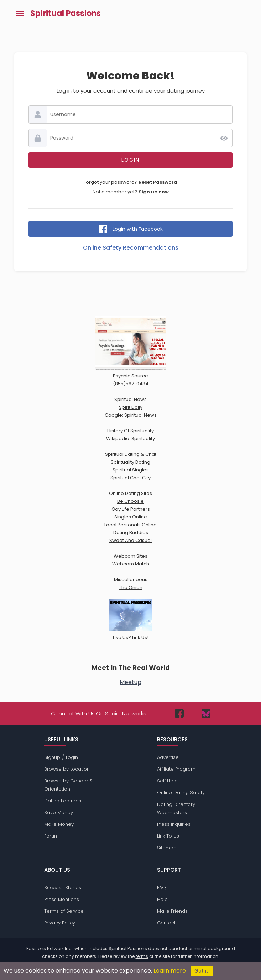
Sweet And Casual (130, 540)
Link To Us (168, 836)
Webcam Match (131, 564)
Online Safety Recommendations (131, 248)
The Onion (131, 587)
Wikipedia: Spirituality (130, 439)
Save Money (59, 812)
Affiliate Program (176, 769)
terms (142, 956)
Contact (166, 923)
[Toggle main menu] (20, 14)
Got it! (202, 971)
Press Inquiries (174, 824)
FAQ (161, 888)
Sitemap (167, 848)
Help (162, 899)
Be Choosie (130, 501)
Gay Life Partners (131, 509)
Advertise (168, 757)
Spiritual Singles (131, 470)
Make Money (59, 824)
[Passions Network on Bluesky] (206, 713)
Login (72, 757)
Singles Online (131, 517)
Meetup (130, 682)
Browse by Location (67, 769)
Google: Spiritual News (131, 415)
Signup (52, 757)
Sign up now (154, 192)
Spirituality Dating (130, 462)
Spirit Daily (131, 407)
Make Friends (172, 911)
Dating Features (63, 801)
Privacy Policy (60, 923)
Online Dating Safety (181, 793)
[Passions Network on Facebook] (179, 713)
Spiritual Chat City (130, 478)
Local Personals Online (130, 525)
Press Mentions (62, 899)
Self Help (167, 781)
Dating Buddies (131, 533)
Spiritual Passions (66, 14)
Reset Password (158, 182)
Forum (51, 836)
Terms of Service (64, 911)
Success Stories (63, 888)
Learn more (170, 971)
